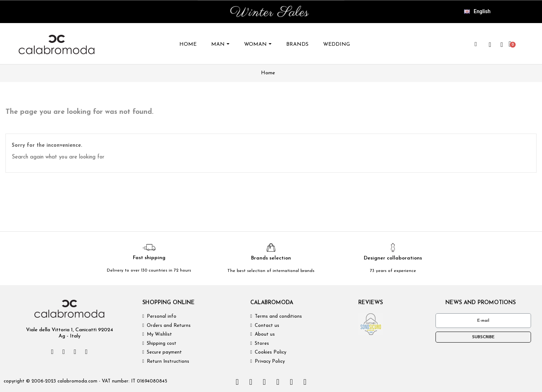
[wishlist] (490, 45)
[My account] (502, 45)
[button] (476, 44)
